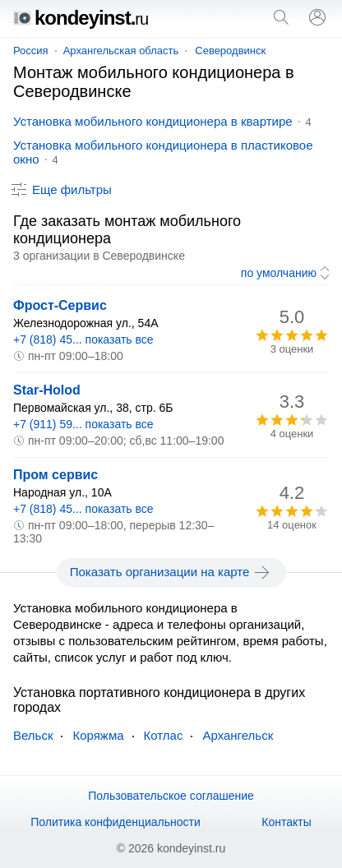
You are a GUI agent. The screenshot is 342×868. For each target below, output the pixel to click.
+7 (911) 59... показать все (83, 424)
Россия (31, 51)
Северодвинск (230, 51)
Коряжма (98, 735)
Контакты (286, 822)
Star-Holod (47, 390)
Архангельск (238, 735)
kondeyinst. (81, 18)
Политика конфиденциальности (116, 822)
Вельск (33, 735)
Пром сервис (55, 475)
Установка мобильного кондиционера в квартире (153, 121)
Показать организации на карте (171, 572)
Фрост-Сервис (60, 305)
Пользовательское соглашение (171, 796)
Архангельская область (121, 51)
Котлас (164, 735)
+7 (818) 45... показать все (83, 339)
